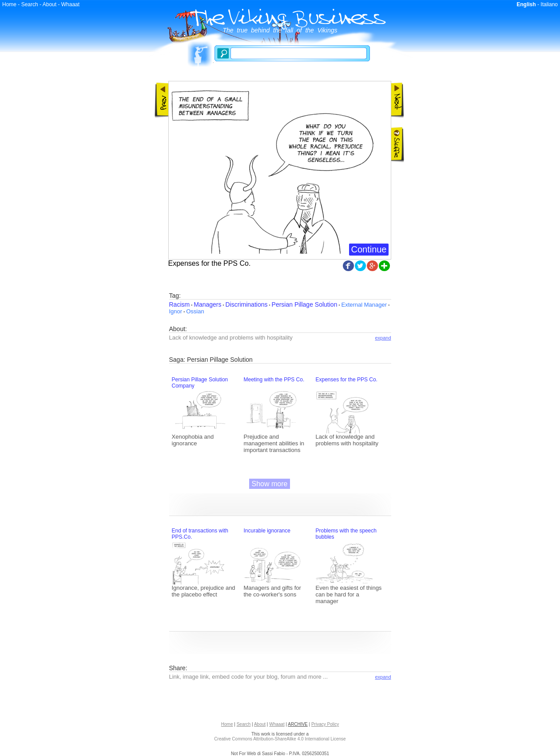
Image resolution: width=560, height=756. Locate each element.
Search (30, 4)
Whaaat (70, 4)
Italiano (549, 4)
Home (9, 4)
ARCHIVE (298, 724)
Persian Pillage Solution (305, 304)
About (50, 4)
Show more (270, 484)
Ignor (176, 311)
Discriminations (247, 304)
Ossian (195, 311)
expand (383, 338)
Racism (180, 304)
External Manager (364, 305)
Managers (207, 304)
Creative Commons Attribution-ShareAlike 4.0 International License (280, 739)
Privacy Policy (325, 724)
